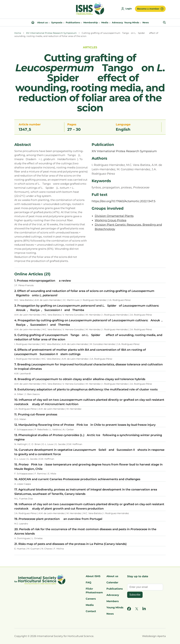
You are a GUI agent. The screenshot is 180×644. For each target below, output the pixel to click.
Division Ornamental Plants (114, 216)
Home (18, 33)
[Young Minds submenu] (140, 23)
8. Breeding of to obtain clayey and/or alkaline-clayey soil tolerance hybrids (80, 379)
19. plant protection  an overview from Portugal (58, 519)
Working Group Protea (111, 220)
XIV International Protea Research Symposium (51, 33)
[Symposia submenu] (64, 23)
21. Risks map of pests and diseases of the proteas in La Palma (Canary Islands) (70, 544)
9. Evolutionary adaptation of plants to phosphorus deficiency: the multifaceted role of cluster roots (86, 389)
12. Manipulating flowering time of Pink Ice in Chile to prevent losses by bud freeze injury (85, 425)
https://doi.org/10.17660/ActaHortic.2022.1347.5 (124, 201)
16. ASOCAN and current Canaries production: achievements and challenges (77, 479)
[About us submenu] (49, 23)
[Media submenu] (110, 23)
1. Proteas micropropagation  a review (43, 281)
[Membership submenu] (99, 23)
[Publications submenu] (81, 23)
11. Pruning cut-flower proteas (36, 414)
